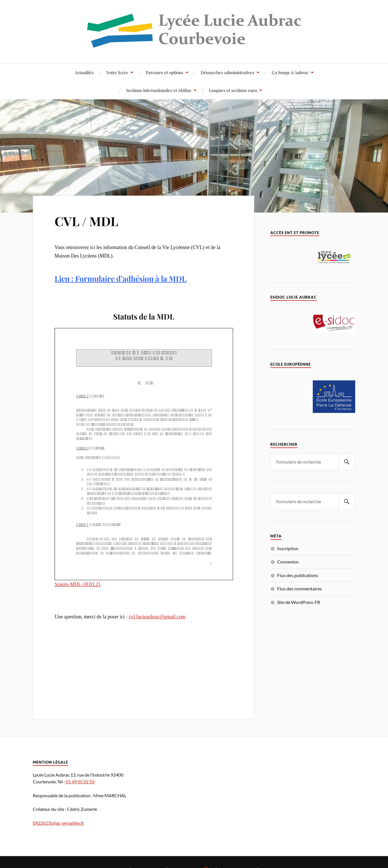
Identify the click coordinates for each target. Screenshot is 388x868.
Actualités (84, 72)
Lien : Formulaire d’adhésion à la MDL (120, 278)
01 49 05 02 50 (80, 782)
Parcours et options (164, 72)
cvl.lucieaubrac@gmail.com (157, 617)
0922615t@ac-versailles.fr (58, 823)
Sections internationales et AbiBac (159, 90)
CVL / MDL (86, 221)
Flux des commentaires (299, 589)
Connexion (288, 562)
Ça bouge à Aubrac (290, 72)
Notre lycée (117, 72)
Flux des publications (298, 575)
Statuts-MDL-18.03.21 (78, 584)
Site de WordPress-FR (299, 602)
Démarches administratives (228, 72)
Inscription (288, 548)
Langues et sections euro (233, 90)
